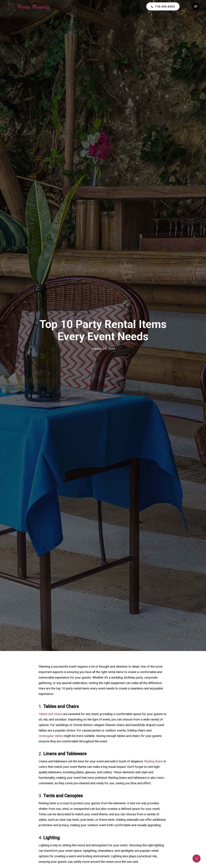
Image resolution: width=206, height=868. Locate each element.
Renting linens (154, 761)
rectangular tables (51, 736)
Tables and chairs (50, 714)
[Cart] (186, 6)
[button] (196, 7)
